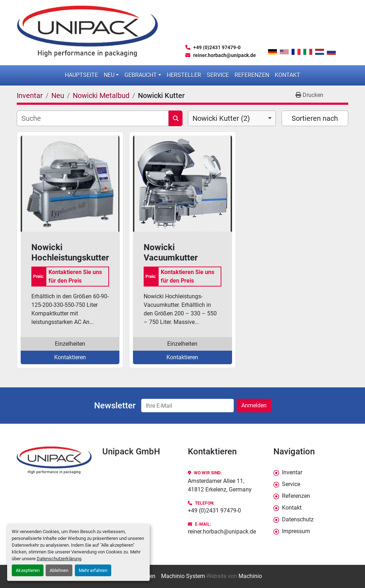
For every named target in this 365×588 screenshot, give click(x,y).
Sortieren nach (315, 118)
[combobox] (232, 118)
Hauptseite (81, 75)
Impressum (296, 531)
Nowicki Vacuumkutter (171, 252)
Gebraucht (141, 75)
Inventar (292, 472)
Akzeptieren (28, 570)
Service (218, 75)
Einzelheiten (70, 344)
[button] (111, 75)
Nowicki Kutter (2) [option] (221, 118)
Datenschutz (298, 519)
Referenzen (252, 75)
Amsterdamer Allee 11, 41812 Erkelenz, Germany (220, 485)
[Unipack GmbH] (54, 460)
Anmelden (254, 405)
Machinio (250, 576)
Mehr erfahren (93, 570)
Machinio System (183, 576)
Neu (109, 75)
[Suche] (93, 118)
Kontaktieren (70, 357)
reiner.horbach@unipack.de (225, 55)
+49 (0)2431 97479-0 (217, 47)
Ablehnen (59, 570)
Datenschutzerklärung (59, 559)
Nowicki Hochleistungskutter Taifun (70, 253)
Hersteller (184, 75)
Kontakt (287, 75)
